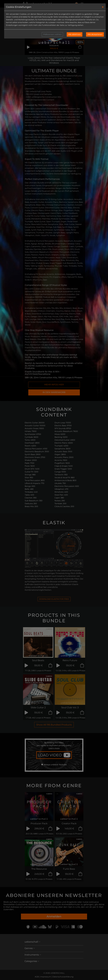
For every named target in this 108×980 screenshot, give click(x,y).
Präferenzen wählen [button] (52, 34)
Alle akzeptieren (95, 34)
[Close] (103, 7)
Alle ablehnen (75, 34)
